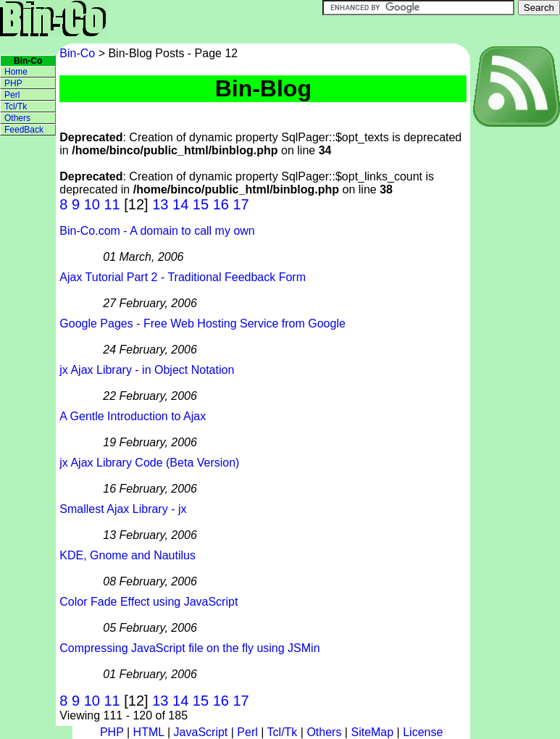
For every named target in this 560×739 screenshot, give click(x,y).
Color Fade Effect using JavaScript (149, 602)
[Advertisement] (514, 347)
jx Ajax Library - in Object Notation (147, 370)
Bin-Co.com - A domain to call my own (157, 231)
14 (180, 204)
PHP (13, 83)
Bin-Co (79, 53)
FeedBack (24, 130)
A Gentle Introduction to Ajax (133, 416)
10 (92, 204)
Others (17, 118)
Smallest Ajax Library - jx (123, 509)
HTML (149, 732)
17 (241, 204)
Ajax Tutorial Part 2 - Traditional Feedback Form (183, 277)
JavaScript (201, 732)
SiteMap (372, 732)
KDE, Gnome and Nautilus (128, 555)
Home (16, 72)
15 (201, 204)
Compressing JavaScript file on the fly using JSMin (189, 648)
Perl (12, 95)
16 (221, 204)
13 (160, 204)
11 (112, 204)
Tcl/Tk (16, 107)
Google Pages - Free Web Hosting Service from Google (202, 323)
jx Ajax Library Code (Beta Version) (149, 463)
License (423, 732)
